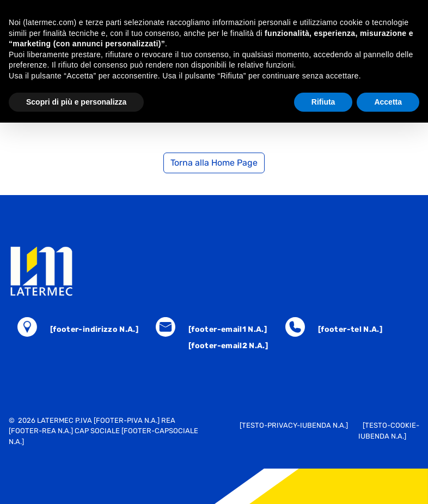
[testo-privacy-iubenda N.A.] (294, 425)
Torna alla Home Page (214, 163)
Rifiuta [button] (323, 102)
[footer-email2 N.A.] (228, 346)
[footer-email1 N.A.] (228, 330)
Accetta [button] (388, 102)
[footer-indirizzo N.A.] (94, 330)
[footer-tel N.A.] (350, 330)
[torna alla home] (214, 271)
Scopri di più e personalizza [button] (76, 102)
